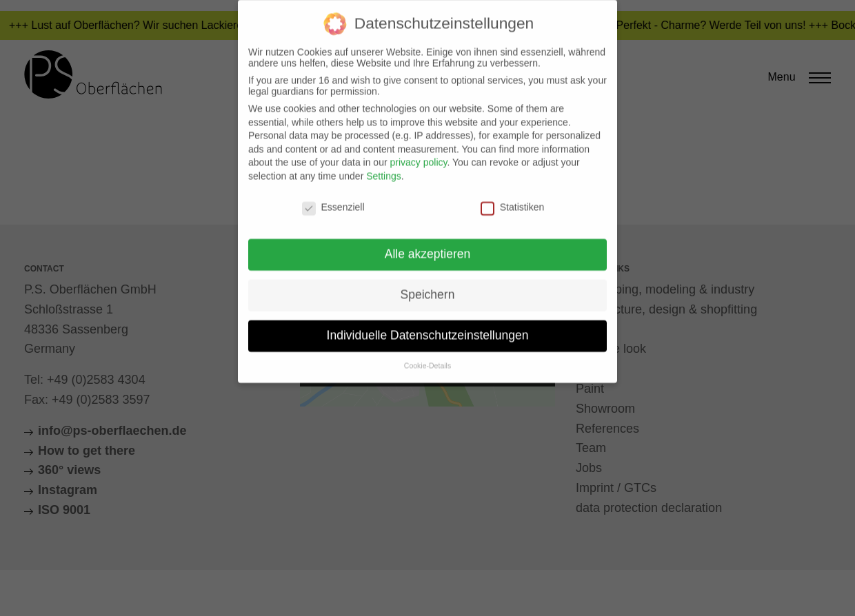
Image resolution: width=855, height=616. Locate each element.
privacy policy (418, 155)
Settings (384, 169)
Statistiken (513, 199)
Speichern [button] (428, 287)
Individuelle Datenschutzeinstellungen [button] (428, 328)
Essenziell (333, 199)
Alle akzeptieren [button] (428, 247)
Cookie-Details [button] (428, 358)
